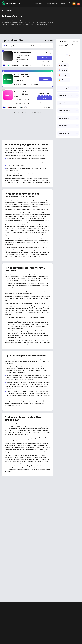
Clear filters (76, 41)
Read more (50, 26)
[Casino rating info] (30, 65)
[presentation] (41, 531)
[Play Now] (44, 58)
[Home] (2, 11)
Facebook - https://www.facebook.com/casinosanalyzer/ (3, 557)
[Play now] (45, 79)
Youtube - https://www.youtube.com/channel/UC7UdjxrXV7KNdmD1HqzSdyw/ (8, 557)
